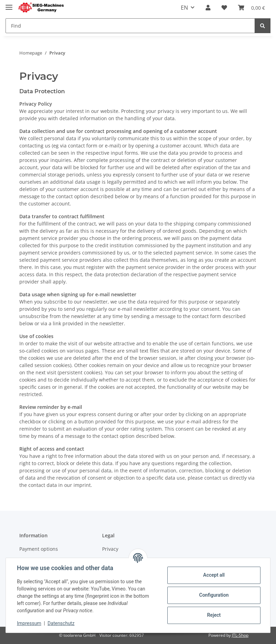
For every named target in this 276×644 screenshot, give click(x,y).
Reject (214, 615)
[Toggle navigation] (9, 4)
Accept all (214, 575)
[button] (208, 8)
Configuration (214, 595)
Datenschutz (61, 623)
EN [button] (184, 8)
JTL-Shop (240, 635)
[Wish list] (224, 8)
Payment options (39, 549)
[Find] (130, 26)
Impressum (29, 623)
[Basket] (252, 8)
